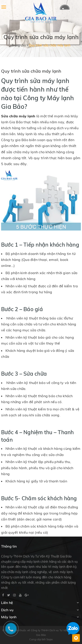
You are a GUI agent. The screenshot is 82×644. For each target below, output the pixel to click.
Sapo (50, 639)
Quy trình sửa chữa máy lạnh (31, 71)
